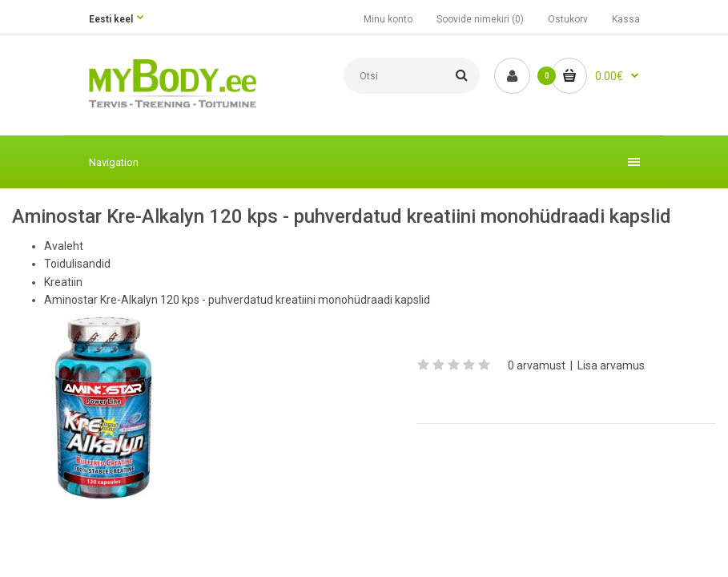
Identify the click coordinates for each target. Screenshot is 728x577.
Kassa (626, 19)
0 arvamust (537, 365)
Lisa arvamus (611, 365)
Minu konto (388, 19)
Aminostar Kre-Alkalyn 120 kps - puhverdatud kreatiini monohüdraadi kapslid (237, 300)
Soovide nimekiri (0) (480, 19)
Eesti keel (111, 19)
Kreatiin (63, 282)
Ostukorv (568, 19)
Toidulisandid (77, 264)
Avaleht (64, 246)
